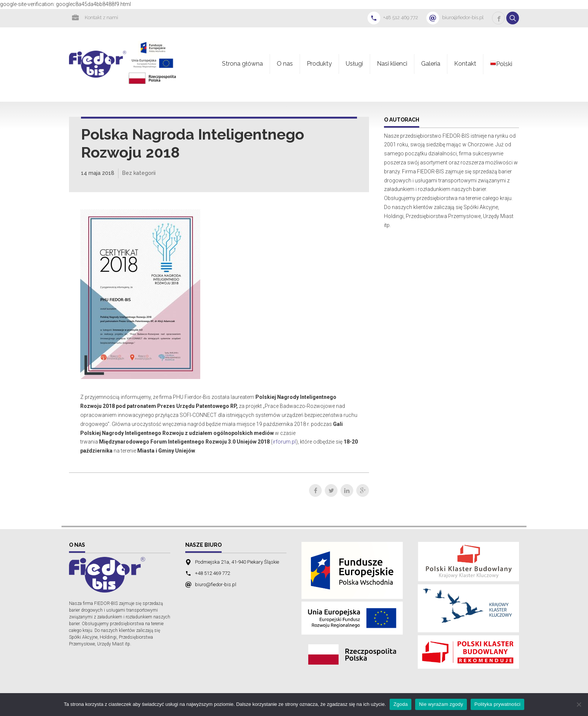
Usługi (354, 64)
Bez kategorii (139, 173)
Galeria (431, 64)
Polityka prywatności (497, 704)
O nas (285, 64)
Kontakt (465, 64)
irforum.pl (284, 442)
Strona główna (242, 64)
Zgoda (400, 704)
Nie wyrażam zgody (441, 704)
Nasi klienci (392, 64)
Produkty (319, 64)
